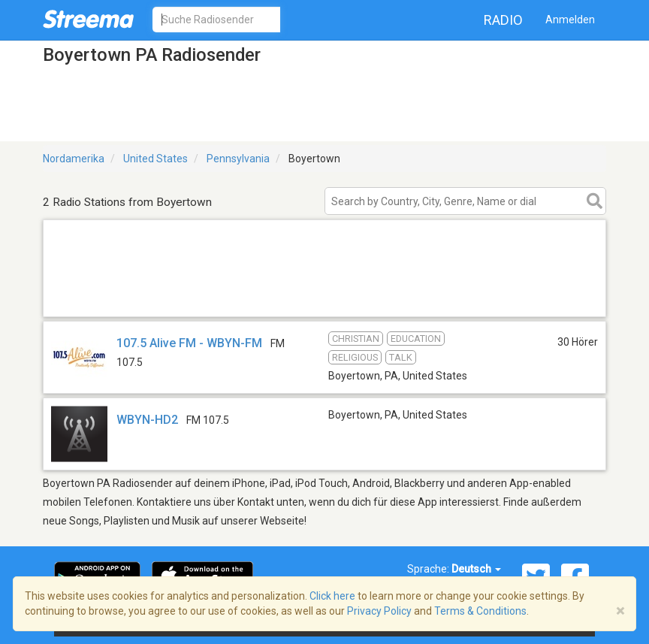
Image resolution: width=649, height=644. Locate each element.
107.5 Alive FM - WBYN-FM (189, 343)
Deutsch (476, 569)
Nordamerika (74, 159)
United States (155, 159)
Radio (503, 20)
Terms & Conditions (480, 611)
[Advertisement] (324, 297)
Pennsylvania (238, 159)
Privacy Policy (379, 611)
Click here (332, 596)
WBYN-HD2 (147, 420)
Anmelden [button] (570, 20)
